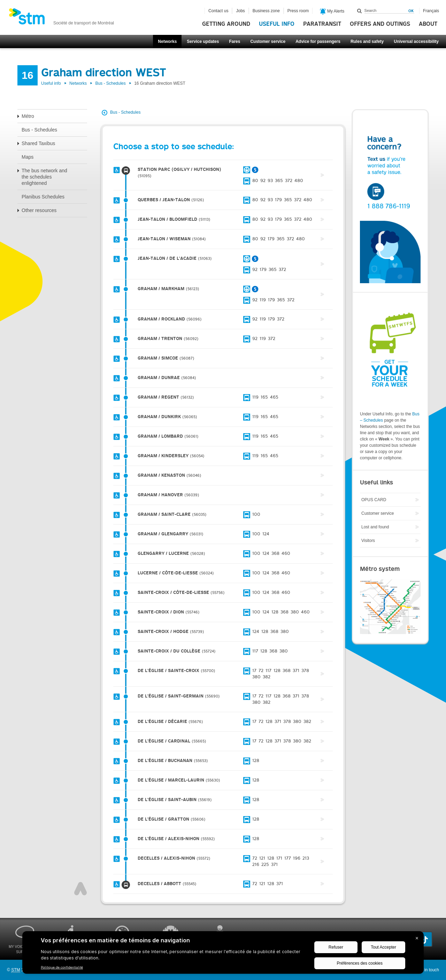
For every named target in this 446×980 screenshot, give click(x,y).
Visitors (368, 541)
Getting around (226, 24)
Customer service (268, 42)
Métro (28, 116)
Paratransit (322, 24)
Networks (167, 42)
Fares (234, 42)
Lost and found (375, 527)
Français (431, 11)
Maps (28, 157)
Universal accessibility (416, 42)
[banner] (61, 18)
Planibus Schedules (43, 197)
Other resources (39, 210)
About (428, 24)
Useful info (277, 24)
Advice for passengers (318, 42)
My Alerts (332, 12)
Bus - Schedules (110, 83)
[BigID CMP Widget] (223, 954)
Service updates (203, 42)
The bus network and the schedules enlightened (44, 177)
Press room (298, 11)
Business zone (266, 11)
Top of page (80, 889)
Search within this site (360, 11)
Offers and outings (380, 24)
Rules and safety (367, 42)
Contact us (218, 11)
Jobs (240, 11)
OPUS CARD (374, 500)
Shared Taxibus (38, 143)
